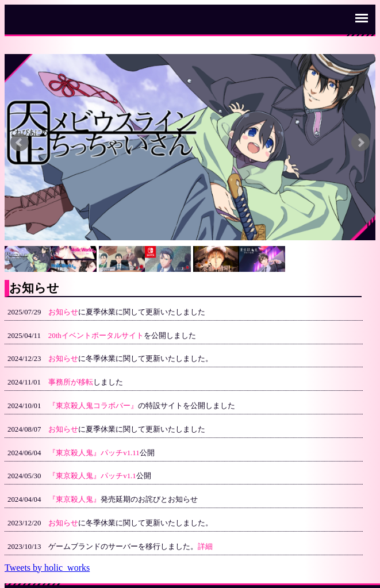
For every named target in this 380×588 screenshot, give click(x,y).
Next (360, 143)
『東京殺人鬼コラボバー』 (93, 406)
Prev (20, 143)
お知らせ (63, 312)
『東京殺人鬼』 (74, 499)
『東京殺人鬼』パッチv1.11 (94, 453)
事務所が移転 (71, 382)
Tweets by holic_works (47, 568)
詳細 (205, 547)
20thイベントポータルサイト (96, 336)
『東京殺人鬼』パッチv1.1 (92, 476)
